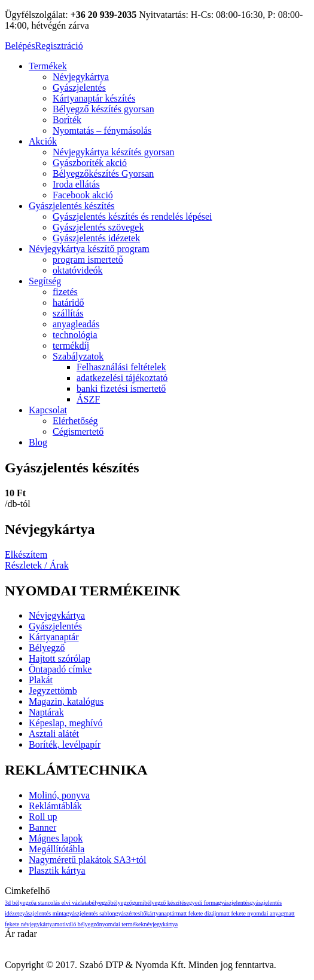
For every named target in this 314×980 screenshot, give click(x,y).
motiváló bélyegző (77, 924)
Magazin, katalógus (66, 701)
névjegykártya (161, 924)
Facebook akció (83, 195)
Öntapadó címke (60, 669)
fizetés (65, 292)
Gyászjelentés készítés (72, 206)
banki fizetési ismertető (121, 388)
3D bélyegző (19, 903)
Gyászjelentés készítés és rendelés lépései (132, 216)
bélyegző (100, 903)
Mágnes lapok (56, 838)
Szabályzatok (78, 356)
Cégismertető (78, 431)
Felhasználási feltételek (121, 367)
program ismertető (88, 259)
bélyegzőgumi (128, 903)
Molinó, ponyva (59, 795)
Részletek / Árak (37, 565)
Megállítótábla (57, 849)
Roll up (43, 817)
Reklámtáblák (55, 806)
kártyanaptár (161, 913)
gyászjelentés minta (43, 913)
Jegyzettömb (53, 691)
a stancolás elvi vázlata (62, 903)
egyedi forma (202, 903)
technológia (75, 335)
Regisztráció (59, 46)
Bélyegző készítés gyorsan (103, 109)
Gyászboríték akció (90, 163)
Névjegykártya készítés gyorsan (113, 152)
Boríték (67, 120)
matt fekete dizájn (198, 913)
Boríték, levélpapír (65, 744)
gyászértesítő (130, 913)
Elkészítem (26, 554)
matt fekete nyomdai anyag (251, 913)
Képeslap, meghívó (66, 723)
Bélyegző (47, 648)
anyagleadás (76, 324)
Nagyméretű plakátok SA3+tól (88, 860)
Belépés (20, 46)
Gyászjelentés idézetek (96, 238)
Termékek (48, 66)
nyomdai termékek (122, 924)
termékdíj (71, 345)
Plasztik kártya (57, 870)
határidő (68, 302)
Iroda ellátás (76, 184)
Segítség (45, 281)
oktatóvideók (78, 270)
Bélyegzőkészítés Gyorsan (103, 173)
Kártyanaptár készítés (94, 98)
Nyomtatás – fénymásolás (102, 130)
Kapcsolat (48, 410)
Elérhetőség (75, 421)
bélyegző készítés (165, 903)
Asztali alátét (54, 734)
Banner (42, 827)
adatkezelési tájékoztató (122, 378)
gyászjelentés (234, 903)
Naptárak (46, 712)
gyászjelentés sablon (90, 913)
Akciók (43, 141)
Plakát (41, 680)
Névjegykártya (81, 77)
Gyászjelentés (79, 87)
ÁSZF (88, 399)
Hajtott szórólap (60, 658)
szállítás (68, 313)
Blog (38, 442)
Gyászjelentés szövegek (98, 227)
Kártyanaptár (54, 637)
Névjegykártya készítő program (89, 249)
